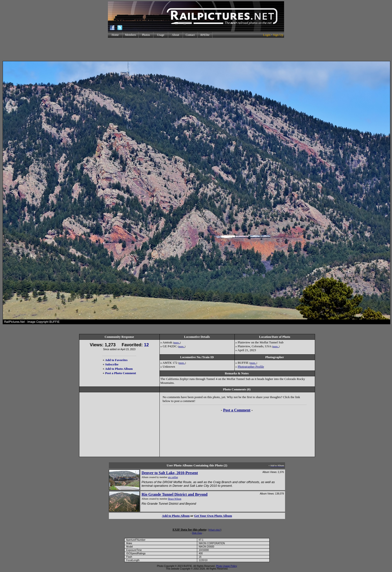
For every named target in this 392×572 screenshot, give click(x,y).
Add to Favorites (116, 360)
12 (146, 345)
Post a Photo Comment (121, 373)
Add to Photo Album (119, 369)
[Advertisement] (196, 49)
